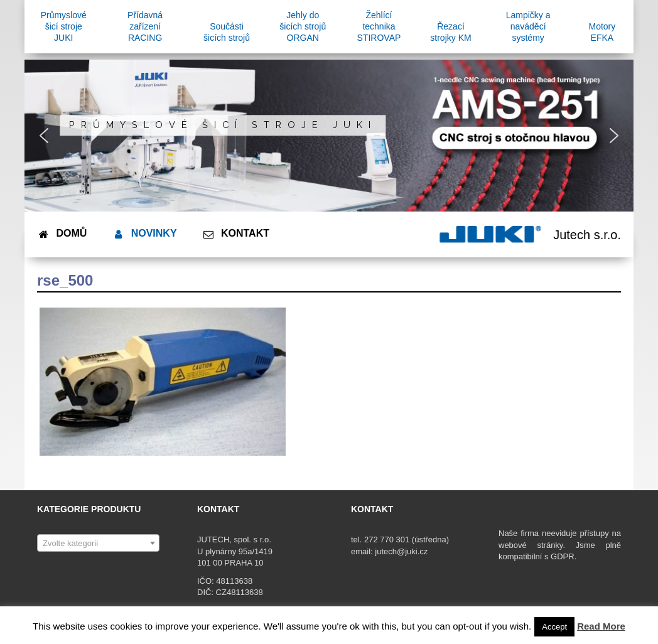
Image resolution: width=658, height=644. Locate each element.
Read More (601, 626)
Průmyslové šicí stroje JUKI (223, 125)
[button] (44, 136)
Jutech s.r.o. (587, 235)
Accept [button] (554, 627)
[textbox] (98, 544)
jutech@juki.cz (402, 551)
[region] (329, 136)
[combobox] (98, 543)
